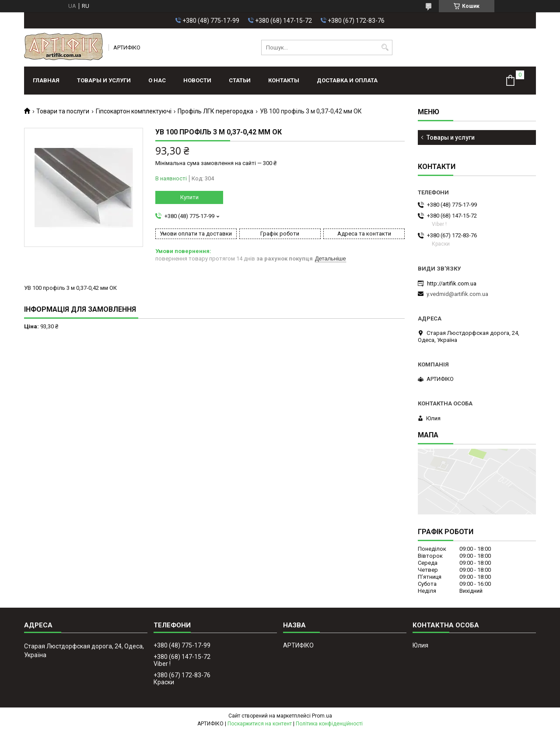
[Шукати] (385, 48)
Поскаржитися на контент (260, 724)
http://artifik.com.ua (452, 283)
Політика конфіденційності (329, 724)
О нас (157, 80)
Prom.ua (322, 716)
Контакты (284, 80)
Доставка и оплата (347, 80)
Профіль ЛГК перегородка (215, 111)
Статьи (240, 80)
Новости (197, 80)
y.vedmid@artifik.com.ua (457, 294)
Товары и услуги (104, 80)
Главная (46, 80)
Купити (189, 197)
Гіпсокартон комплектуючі (134, 111)
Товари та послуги (63, 111)
